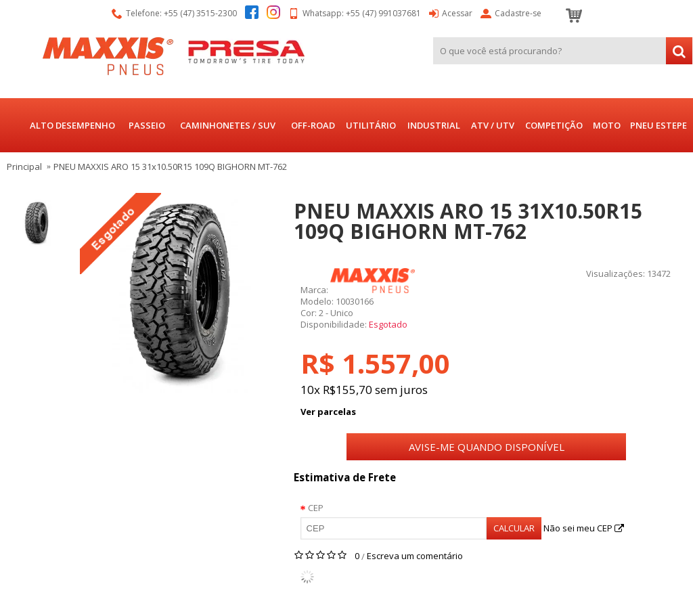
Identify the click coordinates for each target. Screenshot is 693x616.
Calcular (514, 528)
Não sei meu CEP (584, 528)
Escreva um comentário (415, 556)
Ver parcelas (328, 412)
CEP (316, 508)
